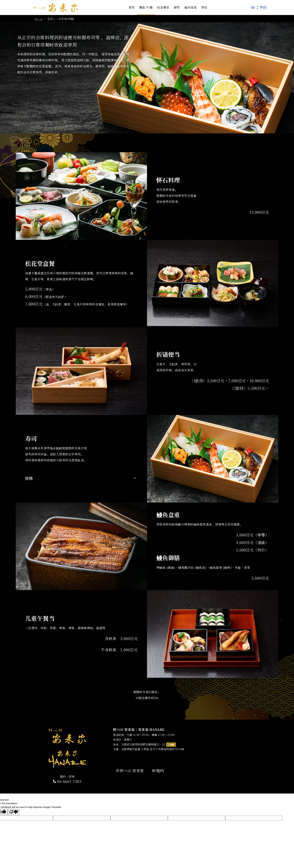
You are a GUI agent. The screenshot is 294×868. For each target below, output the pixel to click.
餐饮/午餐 (146, 7)
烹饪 (204, 7)
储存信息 (190, 7)
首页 (132, 7)
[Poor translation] (14, 812)
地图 (172, 745)
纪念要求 (163, 7)
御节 (177, 7)
